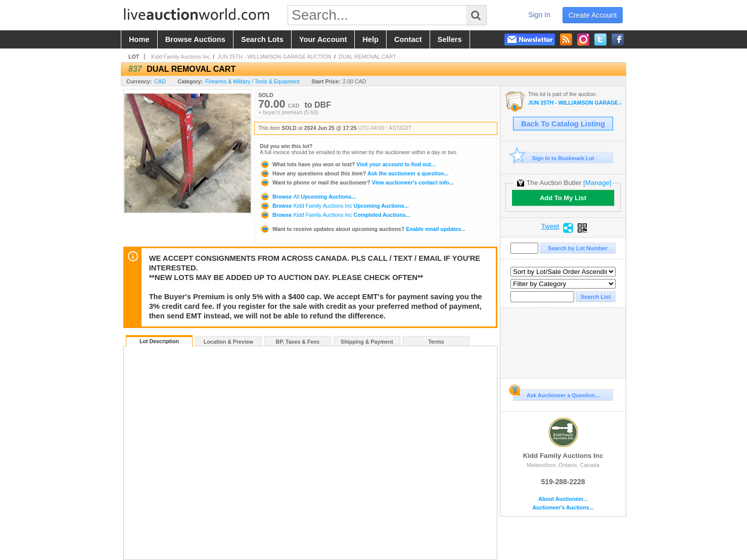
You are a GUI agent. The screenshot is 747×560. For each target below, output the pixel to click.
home (139, 39)
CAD (160, 81)
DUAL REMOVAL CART (367, 57)
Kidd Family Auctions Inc (180, 57)
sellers (450, 39)
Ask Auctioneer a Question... (556, 394)
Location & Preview (228, 342)
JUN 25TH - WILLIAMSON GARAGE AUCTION (274, 57)
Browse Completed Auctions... (335, 215)
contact (408, 39)
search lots (262, 39)
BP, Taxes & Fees (298, 342)
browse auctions (195, 39)
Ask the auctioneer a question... (354, 173)
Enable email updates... (363, 229)
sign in (539, 15)
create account (593, 15)
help (370, 39)
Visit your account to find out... (347, 164)
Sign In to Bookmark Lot (554, 158)
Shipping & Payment (367, 342)
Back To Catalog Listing (563, 124)
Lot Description (159, 341)
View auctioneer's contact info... (357, 182)
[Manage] (597, 183)
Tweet (550, 226)
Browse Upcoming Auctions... (308, 197)
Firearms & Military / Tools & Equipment (252, 81)
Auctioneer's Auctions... (563, 508)
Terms (436, 342)
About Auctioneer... (563, 499)
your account (323, 39)
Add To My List (563, 198)
